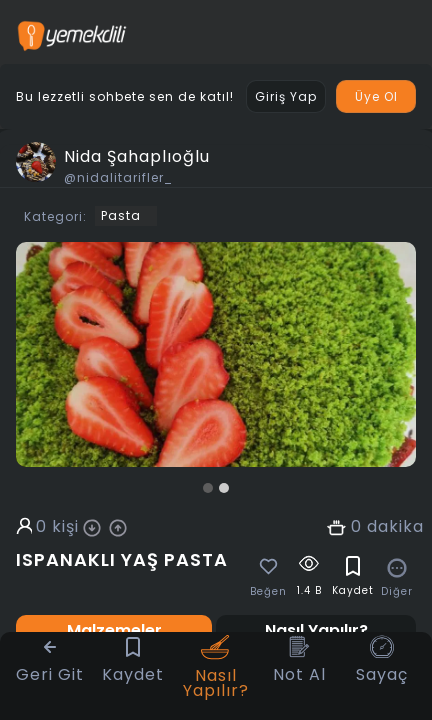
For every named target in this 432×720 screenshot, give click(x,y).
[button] (208, 488)
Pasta (121, 215)
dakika (395, 527)
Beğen (268, 592)
